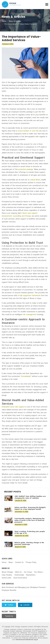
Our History (38, 572)
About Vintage (7, 572)
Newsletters (31, 575)
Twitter (9, 605)
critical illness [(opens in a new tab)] (35, 180)
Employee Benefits (9, 590)
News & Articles (15, 21)
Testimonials (19, 575)
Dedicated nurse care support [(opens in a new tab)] (13, 407)
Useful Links (6, 578)
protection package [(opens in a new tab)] (26, 169)
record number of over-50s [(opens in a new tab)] (28, 131)
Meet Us (18, 572)
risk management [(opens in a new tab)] (30, 314)
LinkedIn (25, 605)
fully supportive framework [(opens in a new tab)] (30, 295)
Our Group (28, 572)
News (11, 562)
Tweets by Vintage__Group (9, 617)
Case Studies (7, 575)
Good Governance (20, 578)
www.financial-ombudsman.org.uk (27, 640)
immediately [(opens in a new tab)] (26, 376)
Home (4, 21)
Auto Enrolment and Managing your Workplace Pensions (24, 587)
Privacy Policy (31, 562)
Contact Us (19, 562)
